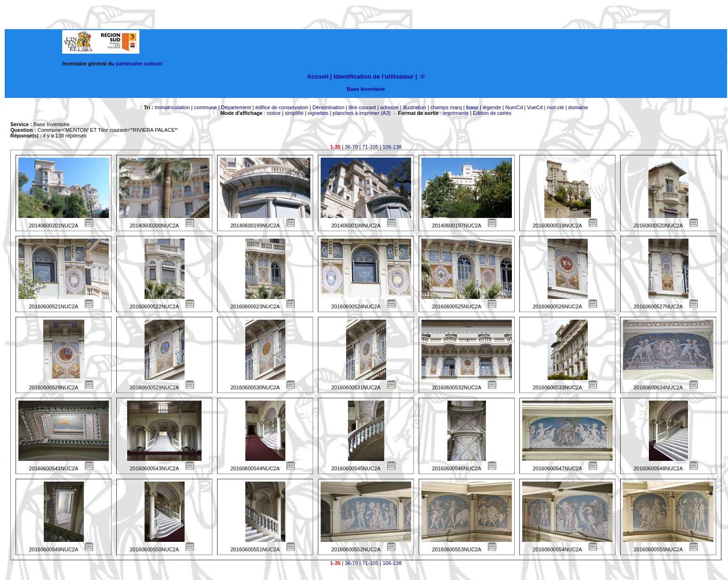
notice (274, 113)
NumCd (514, 107)
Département (236, 107)
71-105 (370, 147)
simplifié (294, 113)
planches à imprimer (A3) (362, 113)
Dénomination (328, 107)
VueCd (535, 107)
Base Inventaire (366, 89)
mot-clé (556, 107)
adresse (389, 107)
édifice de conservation (282, 107)
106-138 (392, 147)
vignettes (318, 113)
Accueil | (320, 77)
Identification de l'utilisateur (373, 77)
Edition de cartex (492, 113)
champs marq (446, 107)
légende (492, 107)
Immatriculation (172, 107)
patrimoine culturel (139, 64)
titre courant (362, 107)
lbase (472, 107)
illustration (414, 107)
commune (205, 107)
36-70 (351, 147)
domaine (578, 107)
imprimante (456, 113)
